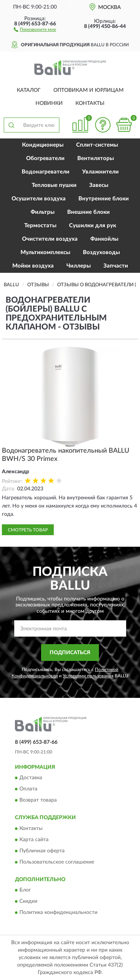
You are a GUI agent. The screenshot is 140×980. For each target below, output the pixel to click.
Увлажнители (100, 172)
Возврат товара (38, 800)
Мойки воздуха (33, 266)
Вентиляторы (96, 158)
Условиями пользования (88, 676)
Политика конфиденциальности (58, 913)
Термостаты (40, 226)
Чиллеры (79, 266)
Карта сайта (34, 840)
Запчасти (116, 266)
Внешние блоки (88, 212)
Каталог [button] (29, 90)
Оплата (28, 789)
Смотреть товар (28, 530)
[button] (35, 29)
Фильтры (43, 212)
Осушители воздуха (39, 199)
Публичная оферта (42, 851)
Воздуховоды (101, 252)
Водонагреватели (46, 172)
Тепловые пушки (54, 185)
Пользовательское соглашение (57, 862)
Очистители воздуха (50, 239)
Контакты (90, 103)
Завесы (99, 185)
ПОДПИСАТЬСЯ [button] (70, 653)
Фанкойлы (104, 239)
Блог (25, 890)
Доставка (31, 778)
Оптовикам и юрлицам (88, 90)
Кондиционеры (43, 145)
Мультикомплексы (45, 252)
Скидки (28, 902)
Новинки (49, 103)
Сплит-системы (97, 145)
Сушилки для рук (93, 226)
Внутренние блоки (104, 199)
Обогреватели (45, 158)
